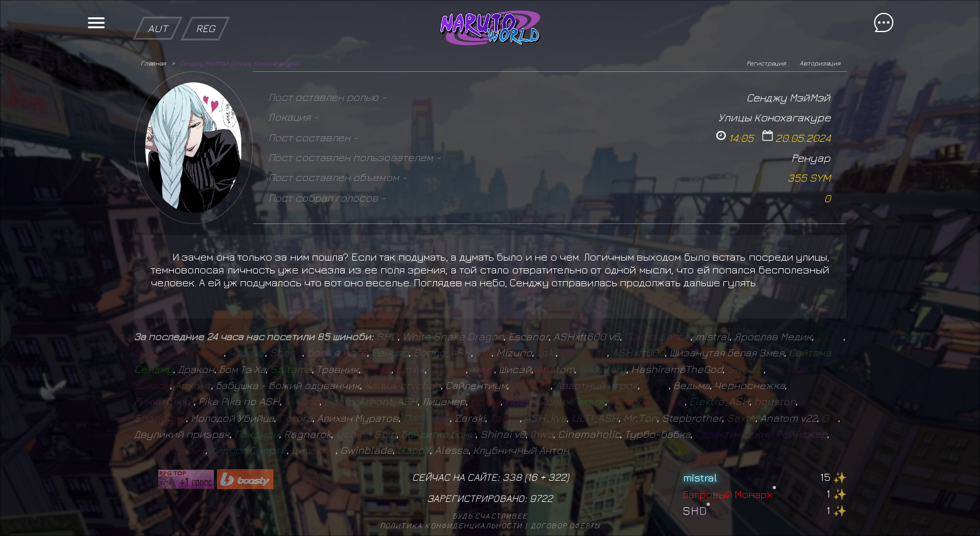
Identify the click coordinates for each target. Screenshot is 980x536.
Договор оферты (566, 525)
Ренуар (811, 158)
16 (532, 477)
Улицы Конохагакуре (774, 117)
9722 (541, 498)
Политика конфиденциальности (451, 525)
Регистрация (766, 63)
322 (557, 477)
